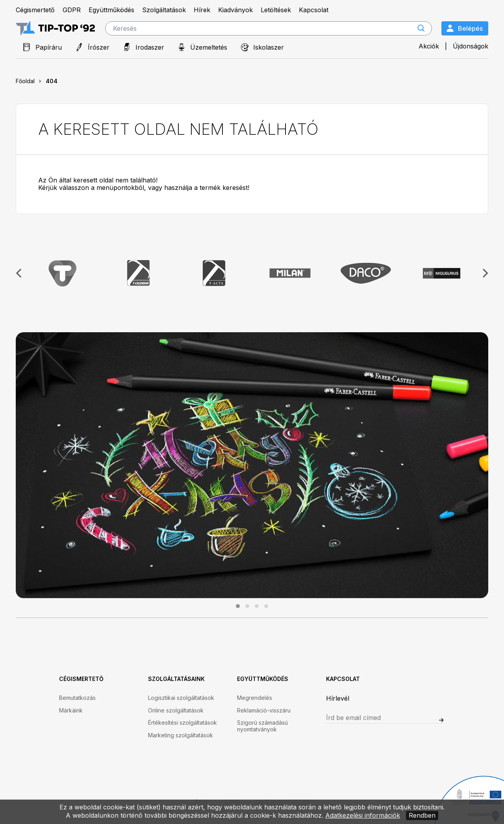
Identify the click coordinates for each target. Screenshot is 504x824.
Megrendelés (255, 698)
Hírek (202, 10)
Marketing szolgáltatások (181, 735)
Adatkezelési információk (363, 815)
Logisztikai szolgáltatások (181, 698)
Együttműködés (111, 10)
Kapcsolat (314, 10)
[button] (238, 606)
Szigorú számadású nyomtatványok (262, 726)
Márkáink (71, 711)
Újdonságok (471, 46)
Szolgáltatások (164, 10)
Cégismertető (35, 10)
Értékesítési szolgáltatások (183, 723)
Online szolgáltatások (176, 711)
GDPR (72, 10)
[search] (269, 28)
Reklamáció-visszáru (264, 711)
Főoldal (25, 81)
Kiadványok (235, 10)
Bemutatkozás (77, 698)
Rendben (422, 815)
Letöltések (276, 10)
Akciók (429, 46)
